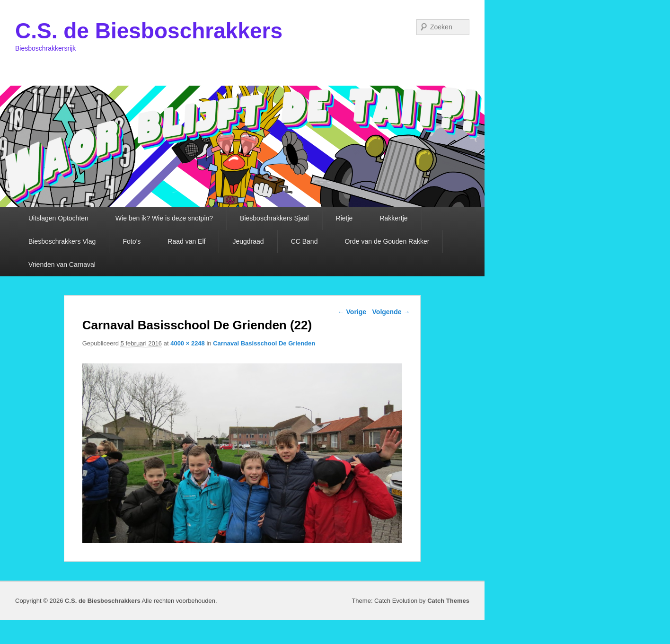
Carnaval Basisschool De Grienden (264, 343)
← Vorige (352, 312)
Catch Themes (448, 601)
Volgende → (391, 312)
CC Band (304, 241)
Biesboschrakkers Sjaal (274, 218)
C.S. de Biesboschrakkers (149, 31)
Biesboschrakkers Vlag (62, 241)
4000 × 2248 (188, 343)
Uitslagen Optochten (58, 218)
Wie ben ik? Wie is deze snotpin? (164, 218)
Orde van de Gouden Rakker (387, 241)
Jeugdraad (248, 241)
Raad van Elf (186, 241)
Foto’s (132, 241)
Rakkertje (393, 218)
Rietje (344, 218)
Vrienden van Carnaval (62, 265)
